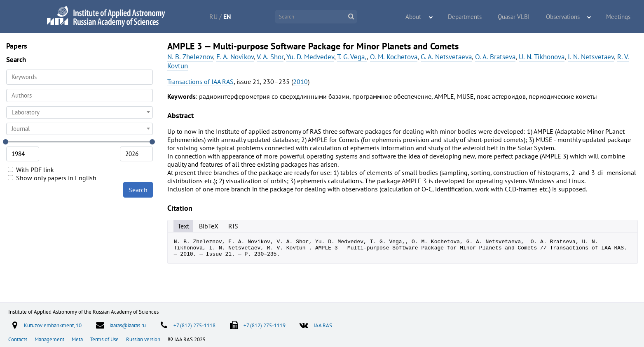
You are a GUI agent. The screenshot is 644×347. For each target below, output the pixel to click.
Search (138, 190)
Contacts (18, 339)
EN (236, 16)
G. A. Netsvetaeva (446, 57)
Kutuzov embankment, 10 (53, 325)
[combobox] (80, 95)
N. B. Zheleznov (190, 57)
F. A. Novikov (235, 57)
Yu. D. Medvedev (310, 57)
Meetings (620, 17)
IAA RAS (323, 325)
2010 (300, 82)
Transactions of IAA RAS (200, 82)
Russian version (144, 339)
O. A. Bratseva (495, 57)
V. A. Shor (270, 57)
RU (222, 16)
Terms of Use (105, 339)
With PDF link (31, 170)
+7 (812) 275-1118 (194, 325)
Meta (78, 339)
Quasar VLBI (522, 17)
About (430, 17)
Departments (477, 17)
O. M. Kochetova (394, 57)
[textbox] (80, 112)
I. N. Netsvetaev (591, 57)
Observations (568, 17)
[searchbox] (80, 95)
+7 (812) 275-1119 (265, 325)
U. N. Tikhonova (542, 57)
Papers (17, 46)
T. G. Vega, (352, 57)
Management (50, 339)
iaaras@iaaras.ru (128, 325)
